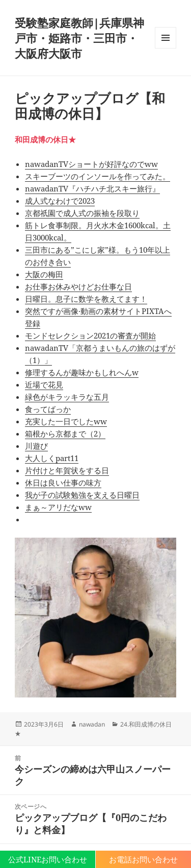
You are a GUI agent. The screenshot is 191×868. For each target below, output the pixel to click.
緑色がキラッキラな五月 (67, 397)
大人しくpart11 (52, 458)
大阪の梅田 (44, 274)
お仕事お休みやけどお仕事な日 (78, 286)
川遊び (36, 446)
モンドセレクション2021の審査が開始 (90, 335)
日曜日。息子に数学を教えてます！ (86, 299)
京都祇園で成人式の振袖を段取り (82, 213)
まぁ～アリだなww (58, 507)
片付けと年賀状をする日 (67, 470)
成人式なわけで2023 (60, 201)
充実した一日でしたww (66, 421)
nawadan (92, 724)
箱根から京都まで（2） (65, 433)
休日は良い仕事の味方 (63, 483)
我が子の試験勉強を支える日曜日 (82, 495)
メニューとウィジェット (166, 48)
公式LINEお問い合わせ (48, 859)
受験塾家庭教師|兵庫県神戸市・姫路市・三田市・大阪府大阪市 (79, 38)
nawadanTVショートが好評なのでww (91, 164)
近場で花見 (44, 384)
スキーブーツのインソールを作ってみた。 (98, 176)
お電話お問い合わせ (143, 859)
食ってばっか (48, 409)
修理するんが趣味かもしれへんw (82, 372)
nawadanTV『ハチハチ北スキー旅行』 (92, 188)
